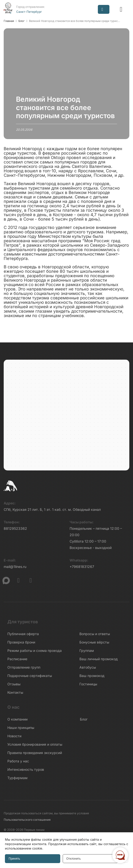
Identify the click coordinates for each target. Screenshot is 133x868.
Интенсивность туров (26, 769)
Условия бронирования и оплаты (35, 744)
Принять (14, 859)
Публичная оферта (23, 634)
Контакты (15, 692)
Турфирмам (17, 778)
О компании (17, 719)
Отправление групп (24, 667)
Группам (87, 651)
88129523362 (15, 528)
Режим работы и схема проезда (35, 651)
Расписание (17, 659)
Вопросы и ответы (95, 634)
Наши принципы (21, 728)
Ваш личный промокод (99, 659)
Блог (84, 719)
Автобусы (88, 667)
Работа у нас (18, 761)
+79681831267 (82, 567)
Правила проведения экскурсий (35, 753)
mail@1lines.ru (15, 567)
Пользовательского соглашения (27, 820)
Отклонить (74, 859)
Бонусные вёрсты (94, 642)
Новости (14, 736)
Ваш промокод (92, 676)
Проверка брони (21, 642)
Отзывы (14, 684)
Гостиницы (88, 684)
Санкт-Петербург (29, 12)
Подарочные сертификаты (30, 676)
